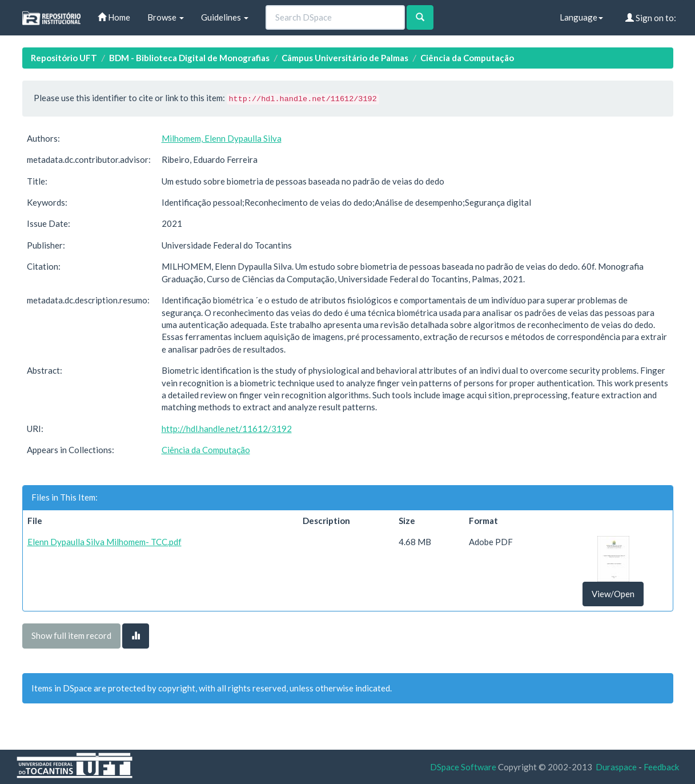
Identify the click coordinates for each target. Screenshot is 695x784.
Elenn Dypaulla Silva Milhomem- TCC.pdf (105, 542)
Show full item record (71, 635)
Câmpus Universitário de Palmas (345, 58)
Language (581, 17)
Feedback (661, 767)
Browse (166, 17)
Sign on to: (651, 18)
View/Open (613, 594)
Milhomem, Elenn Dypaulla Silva (222, 138)
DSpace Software (463, 767)
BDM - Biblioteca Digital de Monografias (189, 58)
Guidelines (225, 17)
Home (114, 17)
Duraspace (616, 767)
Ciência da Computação (467, 58)
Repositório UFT (64, 58)
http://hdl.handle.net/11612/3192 (227, 429)
